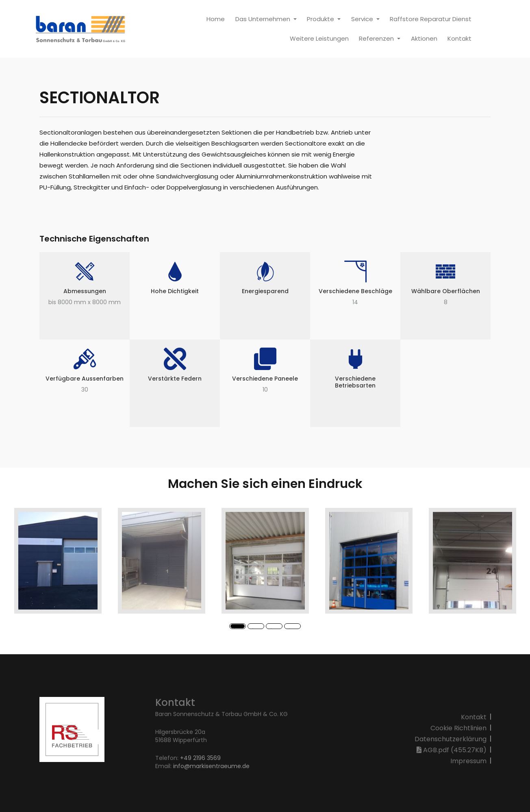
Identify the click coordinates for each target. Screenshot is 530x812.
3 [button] (272, 629)
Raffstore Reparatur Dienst (431, 19)
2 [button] (254, 629)
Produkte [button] (321, 19)
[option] (58, 561)
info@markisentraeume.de (211, 766)
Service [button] (363, 19)
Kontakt (459, 38)
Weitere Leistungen (319, 38)
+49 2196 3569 (200, 758)
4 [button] (291, 629)
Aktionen (424, 38)
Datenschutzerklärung (451, 739)
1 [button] (236, 629)
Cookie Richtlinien (458, 728)
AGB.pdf (452, 750)
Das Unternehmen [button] (264, 19)
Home (216, 19)
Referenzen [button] (377, 38)
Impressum (468, 761)
